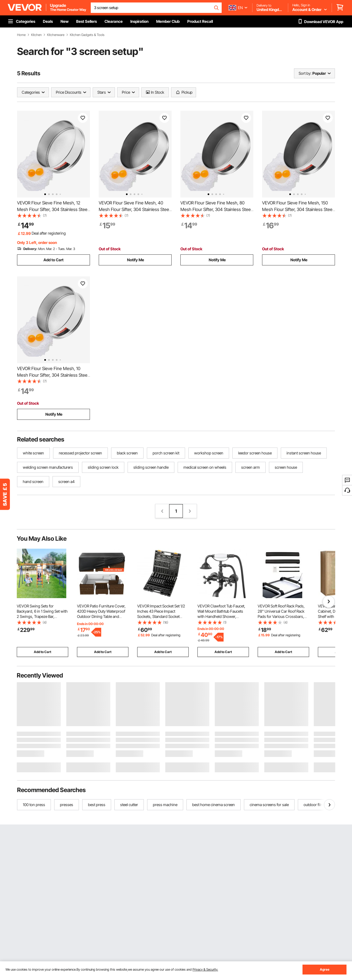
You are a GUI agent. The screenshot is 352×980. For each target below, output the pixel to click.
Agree (325, 969)
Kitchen (36, 35)
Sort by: (305, 73)
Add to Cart (53, 260)
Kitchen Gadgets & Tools (87, 35)
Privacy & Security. (205, 969)
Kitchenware (56, 35)
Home (21, 35)
